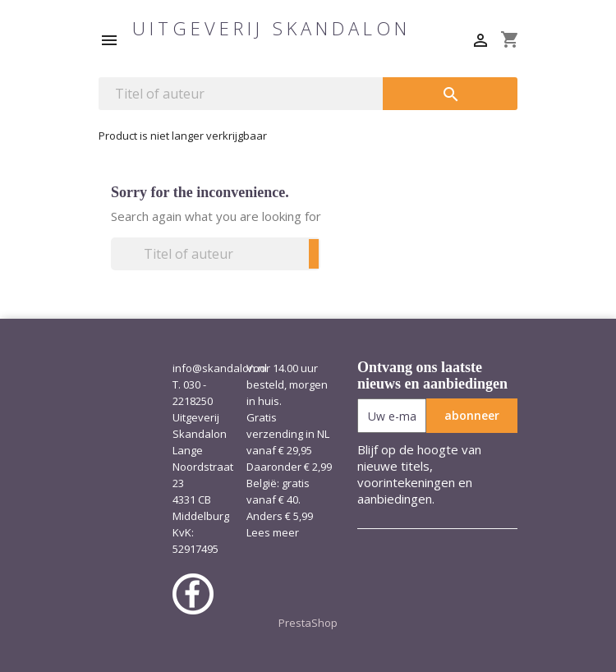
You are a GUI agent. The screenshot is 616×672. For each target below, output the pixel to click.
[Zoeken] (241, 94)
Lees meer (273, 532)
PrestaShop (308, 623)
